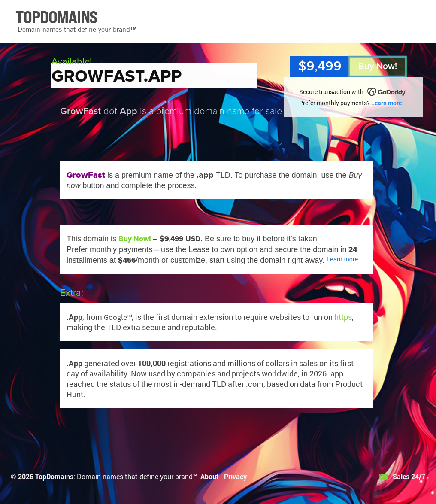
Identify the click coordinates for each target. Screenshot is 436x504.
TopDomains (54, 476)
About (210, 476)
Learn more (386, 103)
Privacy (235, 476)
